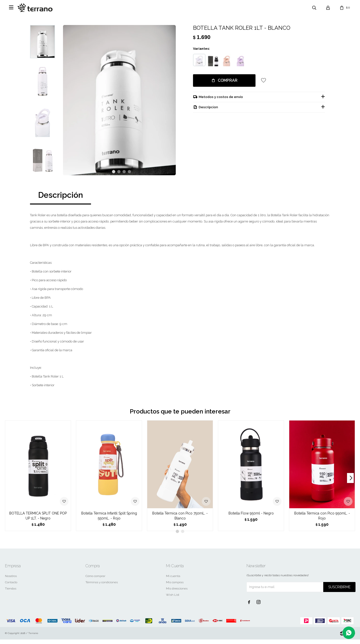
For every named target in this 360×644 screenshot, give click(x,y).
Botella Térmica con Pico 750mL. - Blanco (180, 520)
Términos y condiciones (102, 587)
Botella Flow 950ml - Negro (251, 518)
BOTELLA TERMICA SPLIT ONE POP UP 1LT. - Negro (38, 520)
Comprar (228, 80)
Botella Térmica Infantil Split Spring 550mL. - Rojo (109, 520)
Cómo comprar (95, 580)
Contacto (11, 587)
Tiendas (11, 593)
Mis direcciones (177, 593)
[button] (114, 176)
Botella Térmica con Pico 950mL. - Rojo (322, 520)
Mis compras (175, 587)
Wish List (173, 599)
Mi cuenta (173, 580)
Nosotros (11, 580)
